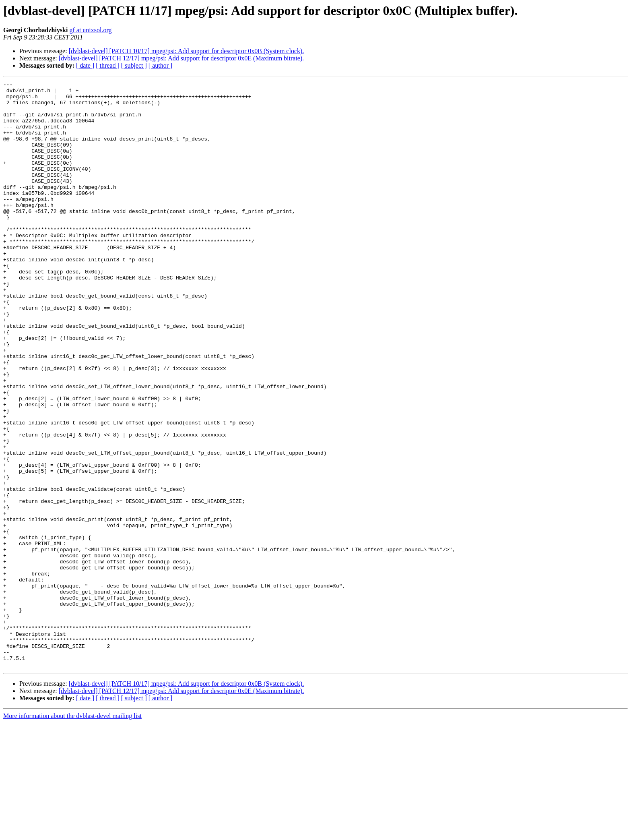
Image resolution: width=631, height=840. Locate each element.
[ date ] (85, 65)
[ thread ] (108, 65)
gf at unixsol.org (90, 30)
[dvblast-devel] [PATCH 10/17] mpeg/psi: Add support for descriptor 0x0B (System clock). (187, 51)
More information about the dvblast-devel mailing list (72, 833)
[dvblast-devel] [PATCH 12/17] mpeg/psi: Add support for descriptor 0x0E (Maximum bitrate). (181, 58)
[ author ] (161, 65)
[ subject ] (134, 65)
